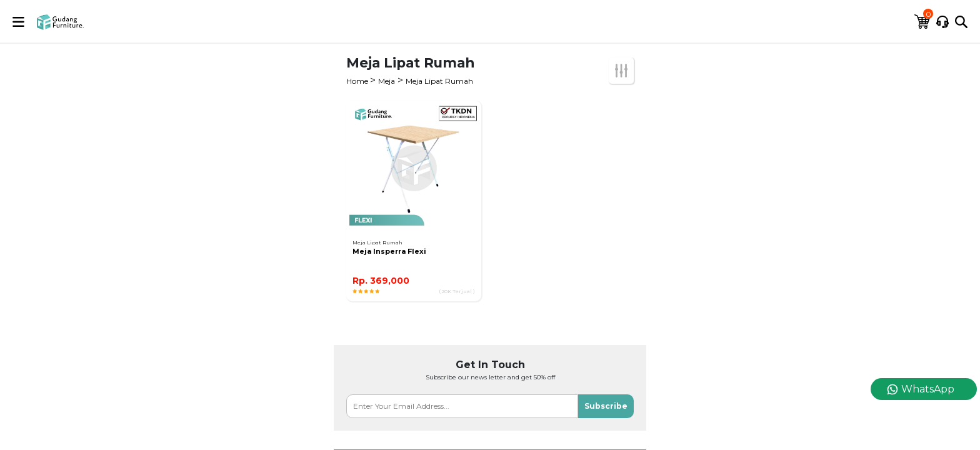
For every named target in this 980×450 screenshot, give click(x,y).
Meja (387, 81)
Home (358, 81)
